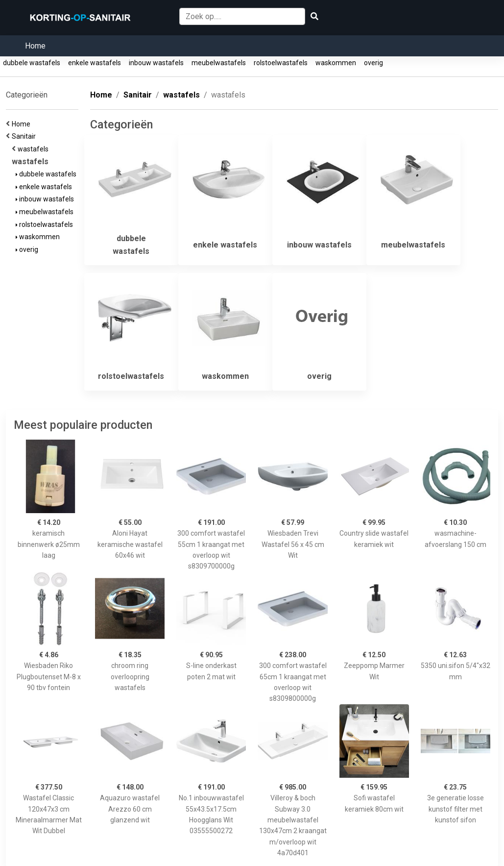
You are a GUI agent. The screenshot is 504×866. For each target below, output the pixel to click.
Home (35, 46)
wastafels (35, 149)
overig (373, 63)
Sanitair (25, 136)
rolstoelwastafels (281, 63)
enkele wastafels (95, 63)
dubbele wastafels (32, 63)
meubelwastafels (219, 63)
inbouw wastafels (156, 63)
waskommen (336, 63)
